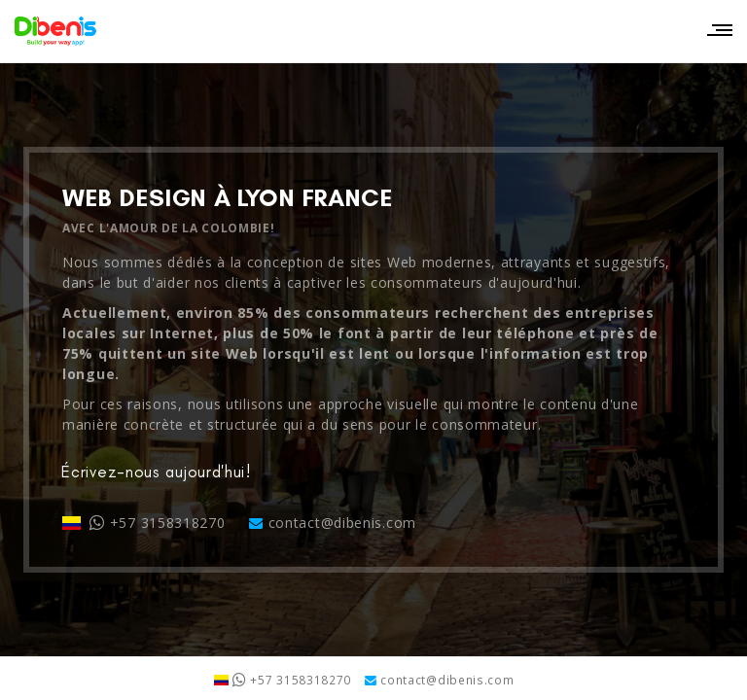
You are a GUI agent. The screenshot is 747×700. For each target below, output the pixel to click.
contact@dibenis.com (333, 523)
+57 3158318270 (144, 523)
